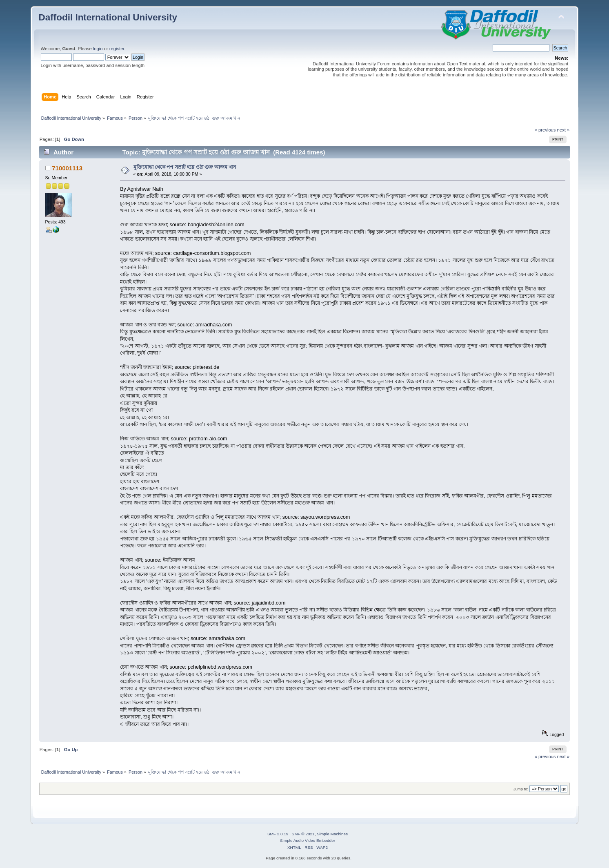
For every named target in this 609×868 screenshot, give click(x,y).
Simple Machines (332, 834)
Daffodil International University (108, 17)
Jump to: (521, 789)
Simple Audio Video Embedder (308, 840)
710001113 (67, 168)
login (98, 49)
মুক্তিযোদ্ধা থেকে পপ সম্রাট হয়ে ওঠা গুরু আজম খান (185, 167)
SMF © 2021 (303, 834)
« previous (545, 130)
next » (563, 130)
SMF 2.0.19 (278, 834)
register (117, 49)
